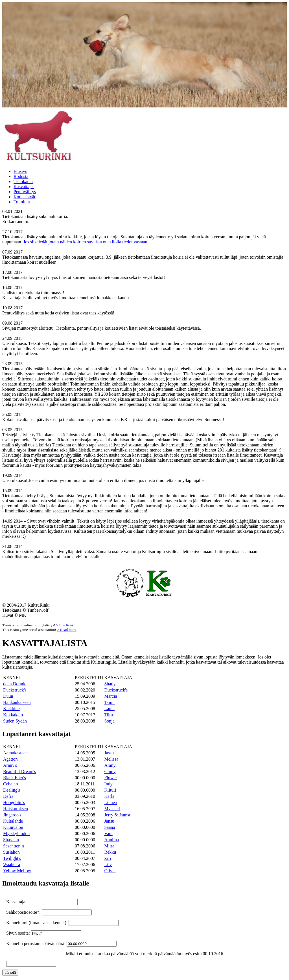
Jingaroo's (12, 815)
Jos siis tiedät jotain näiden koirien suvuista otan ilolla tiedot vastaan (85, 242)
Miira (109, 846)
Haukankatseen (17, 702)
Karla (109, 796)
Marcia (110, 696)
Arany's (10, 765)
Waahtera (12, 865)
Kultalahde (13, 821)
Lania (109, 709)
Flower (110, 778)
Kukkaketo (13, 715)
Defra (8, 796)
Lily (108, 865)
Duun (8, 696)
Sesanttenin (14, 846)
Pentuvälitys (25, 192)
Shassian (11, 840)
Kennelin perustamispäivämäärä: (36, 943)
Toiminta (22, 202)
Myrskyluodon (16, 833)
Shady (110, 684)
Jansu (109, 821)
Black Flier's (15, 778)
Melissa (111, 759)
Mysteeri (112, 809)
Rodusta (21, 176)
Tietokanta (23, 181)
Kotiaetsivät (24, 197)
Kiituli (110, 790)
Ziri (108, 858)
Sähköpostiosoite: (24, 912)
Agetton (10, 759)
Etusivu (20, 171)
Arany (110, 765)
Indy (108, 784)
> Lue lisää (64, 625)
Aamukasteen (15, 753)
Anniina (111, 840)
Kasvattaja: (17, 902)
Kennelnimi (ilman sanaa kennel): (37, 923)
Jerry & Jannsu (118, 815)
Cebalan (10, 784)
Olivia (110, 871)
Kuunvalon (13, 827)
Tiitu (109, 715)
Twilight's (12, 858)
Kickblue (11, 709)
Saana (110, 827)
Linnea (110, 802)
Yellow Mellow (17, 871)
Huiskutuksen (16, 809)
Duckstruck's (15, 690)
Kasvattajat (24, 187)
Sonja (109, 721)
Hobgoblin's (14, 802)
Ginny (110, 771)
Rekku (110, 852)
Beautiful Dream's (19, 771)
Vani (108, 833)
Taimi (109, 702)
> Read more (67, 630)
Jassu (109, 753)
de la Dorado (15, 684)
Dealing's (12, 790)
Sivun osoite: (19, 933)
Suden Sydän (15, 721)
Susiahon (11, 852)
